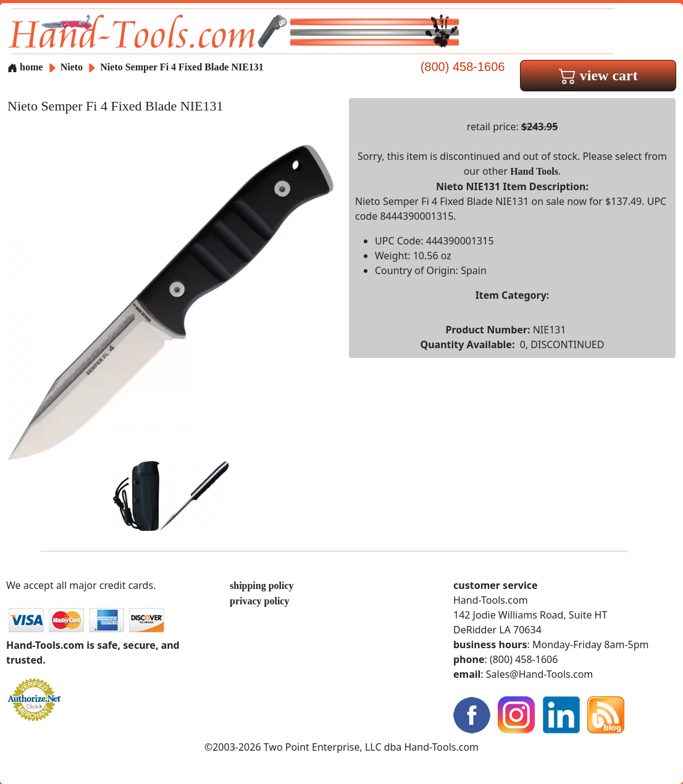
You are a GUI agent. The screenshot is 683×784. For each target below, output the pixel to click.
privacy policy (259, 601)
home (25, 67)
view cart (598, 75)
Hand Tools (534, 171)
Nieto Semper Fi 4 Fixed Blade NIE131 (182, 67)
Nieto (73, 67)
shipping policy (262, 586)
